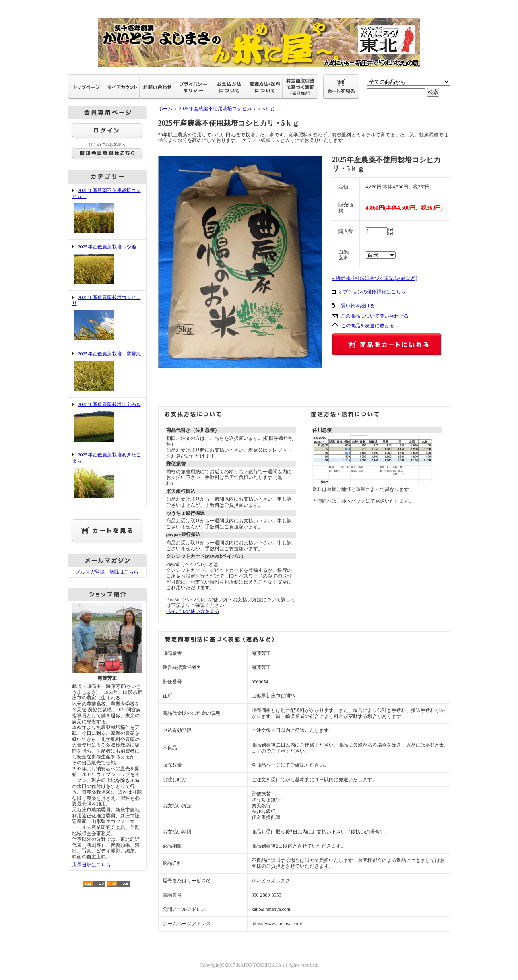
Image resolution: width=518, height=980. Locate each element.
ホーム (165, 109)
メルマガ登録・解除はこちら (107, 572)
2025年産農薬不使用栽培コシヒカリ (107, 211)
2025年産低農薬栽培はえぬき (107, 423)
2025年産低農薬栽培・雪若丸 (107, 372)
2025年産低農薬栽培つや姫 (107, 265)
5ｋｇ (269, 109)
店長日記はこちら (91, 865)
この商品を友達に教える (367, 326)
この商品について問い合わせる (375, 316)
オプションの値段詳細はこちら (372, 292)
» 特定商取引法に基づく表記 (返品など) (375, 278)
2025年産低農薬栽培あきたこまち (107, 476)
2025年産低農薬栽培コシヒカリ (107, 319)
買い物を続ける (358, 306)
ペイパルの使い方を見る (193, 611)
